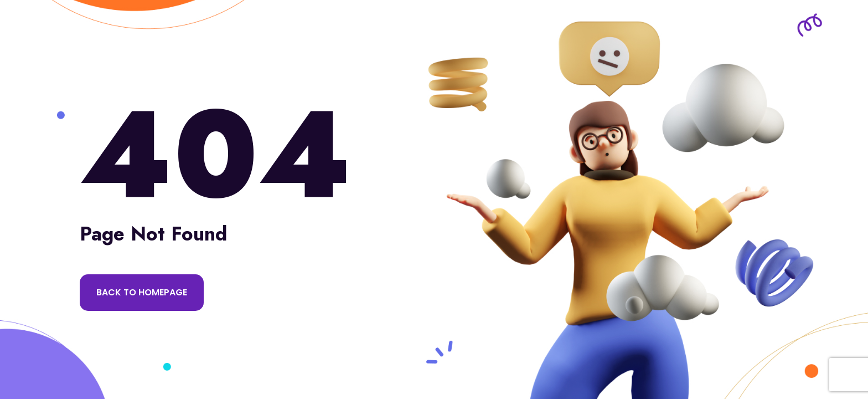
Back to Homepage (142, 292)
